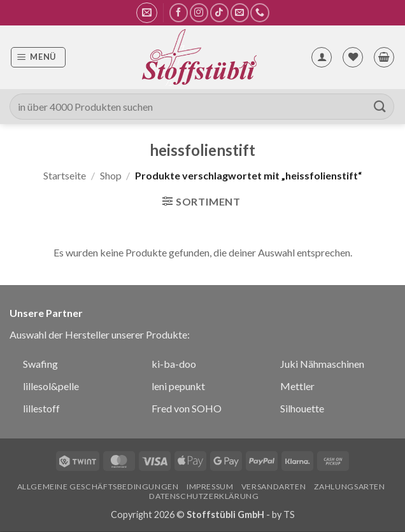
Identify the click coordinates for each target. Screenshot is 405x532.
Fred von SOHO (187, 408)
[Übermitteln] (380, 107)
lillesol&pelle (51, 386)
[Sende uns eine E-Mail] (240, 12)
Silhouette (302, 408)
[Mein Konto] (322, 57)
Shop (111, 175)
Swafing (40, 364)
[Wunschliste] (353, 57)
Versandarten (274, 486)
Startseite (65, 175)
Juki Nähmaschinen (322, 364)
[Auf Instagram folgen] (199, 12)
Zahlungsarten (350, 486)
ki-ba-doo (174, 364)
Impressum (210, 486)
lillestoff (41, 408)
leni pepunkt (178, 386)
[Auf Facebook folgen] (179, 12)
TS (289, 514)
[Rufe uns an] (259, 12)
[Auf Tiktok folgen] (219, 12)
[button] (147, 13)
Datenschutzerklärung (204, 496)
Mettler (297, 386)
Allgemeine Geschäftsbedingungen (98, 486)
